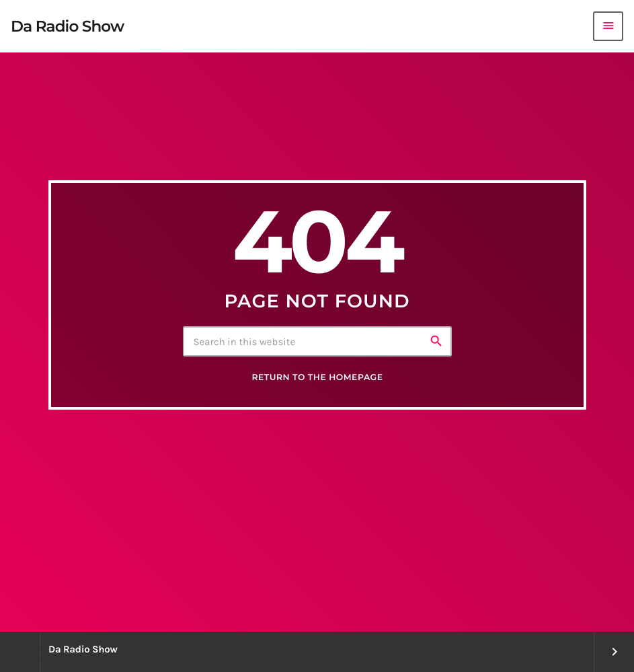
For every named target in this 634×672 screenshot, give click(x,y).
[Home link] (67, 26)
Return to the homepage (317, 378)
